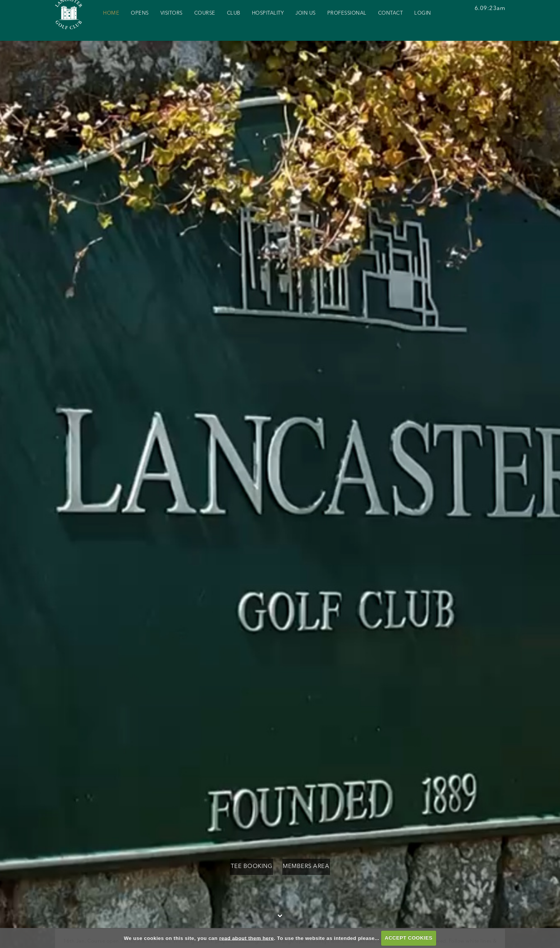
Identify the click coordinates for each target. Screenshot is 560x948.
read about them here (247, 938)
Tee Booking (242, 867)
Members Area (315, 867)
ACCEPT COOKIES (408, 938)
